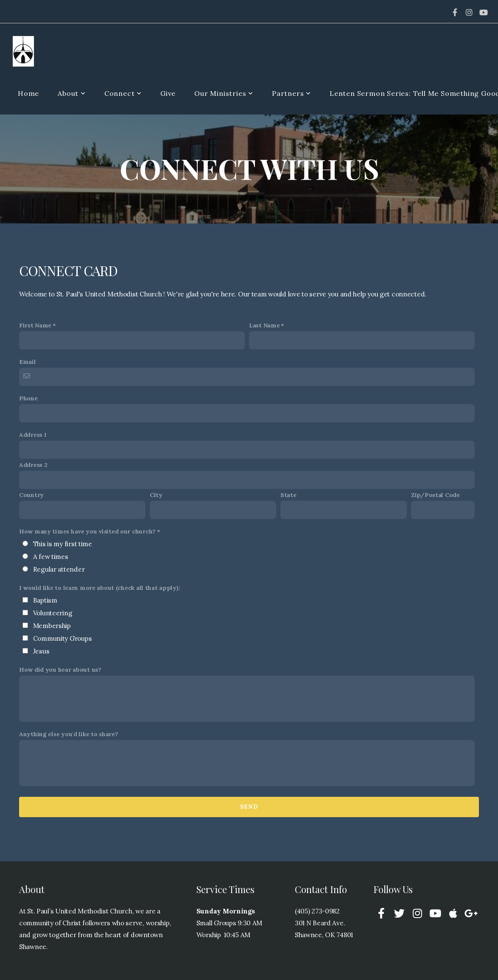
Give (168, 93)
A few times (51, 557)
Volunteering (53, 613)
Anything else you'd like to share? (69, 734)
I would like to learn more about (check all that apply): (99, 588)
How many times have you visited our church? (87, 531)
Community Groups (63, 638)
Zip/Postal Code (435, 495)
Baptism (45, 600)
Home (28, 93)
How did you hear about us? (60, 670)
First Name (35, 325)
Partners (291, 93)
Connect (123, 93)
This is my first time (63, 544)
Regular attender (59, 569)
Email (28, 362)
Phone (28, 398)
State (288, 495)
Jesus (41, 651)
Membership (52, 626)
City (156, 495)
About (72, 93)
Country (31, 495)
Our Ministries (224, 93)
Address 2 (33, 465)
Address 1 (33, 435)
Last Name (264, 325)
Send (249, 807)
